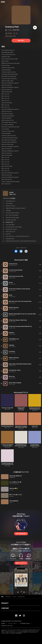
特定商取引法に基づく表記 (7, 626)
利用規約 (3, 623)
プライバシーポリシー (13, 623)
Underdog (8, 210)
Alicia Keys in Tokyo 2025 (7, 408)
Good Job (8, 234)
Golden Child (35, 426)
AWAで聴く (21, 41)
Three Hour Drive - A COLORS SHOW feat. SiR (17, 236)
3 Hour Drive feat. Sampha (12, 213)
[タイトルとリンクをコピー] (26, 251)
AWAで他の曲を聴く (21, 534)
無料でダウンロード (21, 563)
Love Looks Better (10, 225)
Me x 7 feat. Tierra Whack (12, 215)
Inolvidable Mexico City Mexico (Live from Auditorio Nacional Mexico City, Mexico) (21, 446)
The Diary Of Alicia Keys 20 (7, 426)
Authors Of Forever (10, 206)
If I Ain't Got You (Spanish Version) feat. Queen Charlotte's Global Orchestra (7, 446)
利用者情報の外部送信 (25, 623)
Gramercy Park (21, 597)
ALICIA (11, 192)
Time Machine (9, 203)
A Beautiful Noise (10, 239)
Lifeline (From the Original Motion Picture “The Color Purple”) (21, 427)
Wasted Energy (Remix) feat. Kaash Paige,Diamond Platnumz (21, 241)
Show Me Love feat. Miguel (12, 218)
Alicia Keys (16, 30)
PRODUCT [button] (5, 603)
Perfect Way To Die (10, 232)
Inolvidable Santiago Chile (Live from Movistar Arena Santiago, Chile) (7, 464)
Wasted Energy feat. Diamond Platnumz (16, 208)
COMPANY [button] (5, 608)
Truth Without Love (10, 201)
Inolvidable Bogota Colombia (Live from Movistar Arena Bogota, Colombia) (35, 446)
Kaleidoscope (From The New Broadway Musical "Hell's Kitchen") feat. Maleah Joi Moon (35, 410)
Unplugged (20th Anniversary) (21, 408)
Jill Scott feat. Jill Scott (11, 229)
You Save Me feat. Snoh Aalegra (14, 227)
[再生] (35, 28)
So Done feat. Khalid (11, 220)
